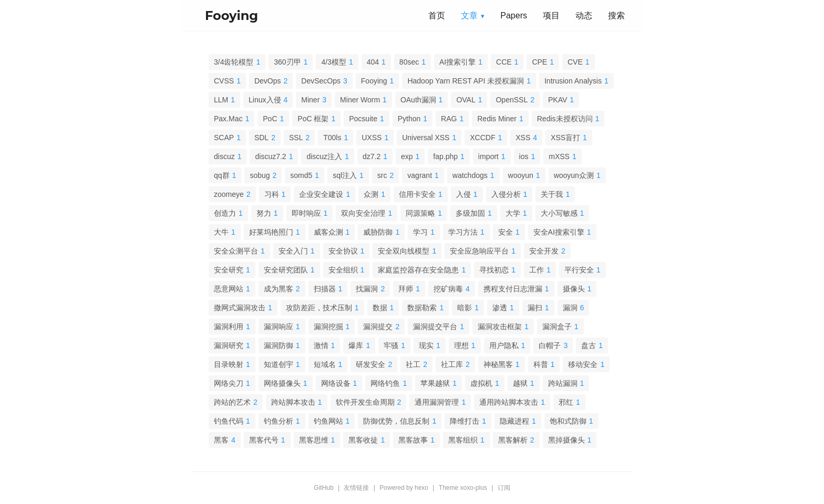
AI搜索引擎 (457, 62)
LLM (221, 100)
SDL (261, 138)
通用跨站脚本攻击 (509, 402)
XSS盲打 (565, 138)
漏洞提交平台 (435, 327)
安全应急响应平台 (479, 251)
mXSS (559, 156)
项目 (551, 15)
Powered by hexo (404, 488)
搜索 (616, 15)
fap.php (445, 156)
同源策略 (420, 213)
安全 (506, 232)
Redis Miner (497, 119)
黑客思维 (314, 440)
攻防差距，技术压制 (319, 308)
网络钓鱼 (385, 383)
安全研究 (229, 270)
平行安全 (579, 270)
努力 (264, 213)
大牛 (221, 232)
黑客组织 (463, 440)
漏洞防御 (279, 345)
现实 (426, 345)
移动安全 (583, 364)
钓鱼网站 (328, 421)
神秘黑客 (498, 364)
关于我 (552, 194)
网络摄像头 (282, 383)
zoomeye (229, 194)
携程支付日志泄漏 (513, 289)
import (488, 156)
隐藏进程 (514, 421)
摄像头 (574, 289)
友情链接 (356, 488)
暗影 (465, 308)
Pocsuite (363, 119)
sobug (260, 175)
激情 (321, 345)
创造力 (225, 213)
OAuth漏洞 (418, 100)
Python (409, 119)
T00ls (332, 138)
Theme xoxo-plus (463, 488)
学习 (420, 232)
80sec (409, 62)
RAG (449, 119)
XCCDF (482, 138)
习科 (272, 194)
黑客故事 (413, 440)
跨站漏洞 (563, 383)
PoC (270, 119)
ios (524, 156)
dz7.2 (372, 156)
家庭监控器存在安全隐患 (418, 270)
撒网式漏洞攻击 (240, 308)
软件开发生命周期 (365, 402)
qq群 (222, 175)
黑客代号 (264, 440)
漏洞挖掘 (328, 327)
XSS (523, 138)
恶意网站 (229, 289)
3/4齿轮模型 (234, 62)
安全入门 (293, 251)
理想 (461, 345)
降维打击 (465, 421)
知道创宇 (279, 364)
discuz (224, 156)
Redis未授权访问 (565, 119)
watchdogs (470, 175)
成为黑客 (279, 289)
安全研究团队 (286, 270)
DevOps (268, 81)
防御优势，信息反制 (396, 421)
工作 (537, 270)
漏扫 (535, 308)
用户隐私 (504, 345)
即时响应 (306, 213)
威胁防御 (378, 232)
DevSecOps (321, 81)
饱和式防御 (568, 421)
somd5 (301, 175)
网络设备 (336, 383)
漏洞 (570, 308)
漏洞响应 (279, 327)
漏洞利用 (229, 327)
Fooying (374, 81)
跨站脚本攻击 (293, 402)
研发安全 (370, 364)
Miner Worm (360, 100)
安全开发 (544, 251)
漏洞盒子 (557, 327)
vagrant (420, 175)
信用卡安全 (417, 194)
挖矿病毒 (448, 289)
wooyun (521, 175)
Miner (310, 100)
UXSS (372, 138)
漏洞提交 (378, 327)
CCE (504, 62)
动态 (584, 15)
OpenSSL (512, 100)
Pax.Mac (228, 119)
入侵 (463, 194)
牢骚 (391, 345)
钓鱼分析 (279, 421)
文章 (469, 15)
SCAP (224, 138)
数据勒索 (422, 308)
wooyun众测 (574, 175)
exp (407, 156)
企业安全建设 (321, 194)
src (382, 175)
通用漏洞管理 (437, 402)
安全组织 (343, 270)
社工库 (452, 364)
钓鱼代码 (229, 421)
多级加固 (470, 213)
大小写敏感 (559, 213)
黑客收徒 (363, 440)
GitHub (323, 488)
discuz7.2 (270, 156)
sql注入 (345, 175)
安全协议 (343, 251)
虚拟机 (481, 383)
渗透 (500, 308)
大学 (513, 213)
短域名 (325, 364)
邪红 (566, 402)
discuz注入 (324, 156)
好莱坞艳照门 (271, 232)
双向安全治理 (363, 213)
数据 (380, 308)
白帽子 (550, 345)
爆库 (356, 345)
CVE (575, 62)
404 (373, 62)
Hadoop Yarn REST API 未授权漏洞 (466, 81)
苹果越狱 (435, 383)
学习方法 (463, 232)
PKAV (558, 100)
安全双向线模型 (404, 251)
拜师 (406, 289)
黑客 (221, 440)
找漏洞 (367, 289)
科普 (541, 364)
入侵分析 (506, 194)
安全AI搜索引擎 (559, 232)
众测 (371, 194)
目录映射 (229, 364)
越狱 (520, 383)
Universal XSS (426, 138)
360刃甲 (287, 62)
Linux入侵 (265, 100)
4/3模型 (333, 62)
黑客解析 (513, 440)
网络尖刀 (229, 383)
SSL (296, 138)
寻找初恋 (494, 270)
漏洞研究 (229, 345)
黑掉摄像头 (566, 440)
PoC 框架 (313, 119)
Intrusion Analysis (573, 81)
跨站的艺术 (232, 402)
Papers (514, 15)
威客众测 (328, 232)
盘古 (589, 345)
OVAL (466, 100)
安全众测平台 (236, 251)
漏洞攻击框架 (500, 327)
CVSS (224, 81)
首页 (437, 15)
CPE (539, 62)
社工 (413, 364)
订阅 (504, 488)
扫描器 (325, 289)
